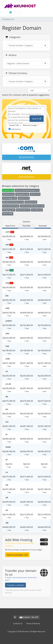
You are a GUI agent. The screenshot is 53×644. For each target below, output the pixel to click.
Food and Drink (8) (11, 206)
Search (37, 119)
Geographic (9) (22, 194)
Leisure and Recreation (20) (32, 206)
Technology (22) (10, 198)
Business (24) (8, 194)
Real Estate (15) (23, 210)
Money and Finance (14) (13, 202)
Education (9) (31, 202)
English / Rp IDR (29, 617)
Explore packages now (17, 555)
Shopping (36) (9, 210)
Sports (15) (35, 194)
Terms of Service (33, 624)
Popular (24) (8, 190)
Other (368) (8, 214)
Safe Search (15, 129)
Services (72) (24, 198)
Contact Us (18, 624)
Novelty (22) (37, 210)
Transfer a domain (16, 585)
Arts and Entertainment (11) (27, 190)
